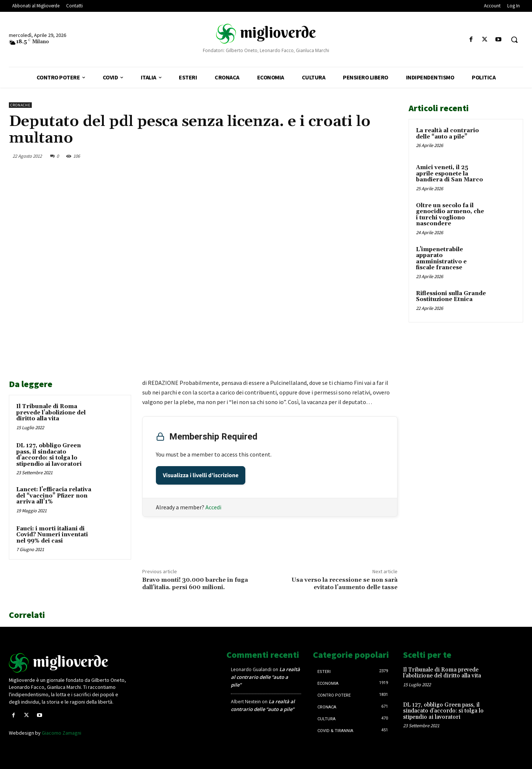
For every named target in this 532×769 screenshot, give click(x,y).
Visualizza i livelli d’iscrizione (201, 475)
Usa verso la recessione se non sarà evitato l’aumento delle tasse (345, 583)
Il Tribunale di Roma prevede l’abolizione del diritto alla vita (51, 413)
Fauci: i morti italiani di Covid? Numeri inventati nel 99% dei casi (52, 535)
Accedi (213, 507)
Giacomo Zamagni (62, 733)
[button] (514, 40)
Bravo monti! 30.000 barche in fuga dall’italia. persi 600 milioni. (195, 583)
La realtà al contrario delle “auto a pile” (447, 134)
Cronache (20, 105)
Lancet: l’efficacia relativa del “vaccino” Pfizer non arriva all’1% (54, 496)
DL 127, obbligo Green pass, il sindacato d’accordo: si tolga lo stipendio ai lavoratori (49, 455)
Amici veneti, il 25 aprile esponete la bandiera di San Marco (449, 174)
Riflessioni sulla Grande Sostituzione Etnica (451, 297)
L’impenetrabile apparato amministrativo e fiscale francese (441, 259)
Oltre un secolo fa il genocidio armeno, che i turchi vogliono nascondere (450, 215)
